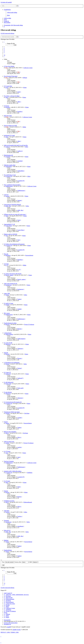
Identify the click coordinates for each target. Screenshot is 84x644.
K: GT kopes (7, 451)
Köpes (25, 87)
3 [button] (4, 49)
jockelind (8, 157)
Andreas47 (8, 374)
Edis (6, 68)
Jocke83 (7, 413)
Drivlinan (27, 413)
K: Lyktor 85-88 (8, 343)
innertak (6, 353)
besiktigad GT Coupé (9, 135)
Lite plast (6, 264)
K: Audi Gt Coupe (9, 303)
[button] (4, 42)
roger (7, 453)
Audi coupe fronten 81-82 (10, 284)
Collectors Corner (28, 68)
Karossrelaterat (29, 255)
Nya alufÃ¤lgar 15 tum (10, 175)
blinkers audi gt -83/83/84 (10, 234)
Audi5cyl (8, 147)
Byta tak (6, 254)
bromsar (6, 491)
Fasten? (6, 422)
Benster (7, 492)
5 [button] (4, 52)
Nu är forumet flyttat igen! (11, 76)
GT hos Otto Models (9, 66)
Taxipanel (6, 521)
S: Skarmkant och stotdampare (12, 363)
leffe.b (7, 433)
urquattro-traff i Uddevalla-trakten (13, 471)
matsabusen (8, 522)
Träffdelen (30, 473)
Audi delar (7, 511)
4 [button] (4, 51)
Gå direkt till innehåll (6, 2)
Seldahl (7, 305)
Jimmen (7, 196)
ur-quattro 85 (9, 176)
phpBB (9, 627)
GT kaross (6, 106)
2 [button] (4, 48)
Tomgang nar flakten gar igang (12, 412)
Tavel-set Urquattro (9, 461)
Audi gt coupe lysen (9, 442)
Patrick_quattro (9, 275)
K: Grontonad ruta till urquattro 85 (13, 402)
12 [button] (4, 55)
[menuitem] (12, 12)
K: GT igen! (7, 481)
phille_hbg (8, 206)
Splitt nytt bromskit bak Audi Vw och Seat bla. (16, 145)
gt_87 (7, 265)
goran (7, 87)
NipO (7, 216)
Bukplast (6, 540)
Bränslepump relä (8, 155)
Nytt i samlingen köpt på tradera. (12, 185)
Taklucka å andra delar (10, 165)
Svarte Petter (9, 226)
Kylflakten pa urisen (9, 501)
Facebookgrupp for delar (10, 323)
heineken (8, 107)
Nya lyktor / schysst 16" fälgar (12, 96)
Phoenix (7, 324)
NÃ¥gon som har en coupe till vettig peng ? (15, 214)
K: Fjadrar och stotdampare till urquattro (14, 244)
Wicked (7, 364)
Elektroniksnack (28, 502)
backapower (8, 285)
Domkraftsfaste (8, 550)
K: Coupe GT (7, 372)
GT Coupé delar (8, 86)
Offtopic (25, 78)
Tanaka (7, 295)
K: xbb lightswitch (9, 382)
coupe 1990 (7, 293)
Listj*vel (6, 195)
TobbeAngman (9, 334)
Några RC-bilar (8, 116)
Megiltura (8, 255)
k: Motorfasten (8, 333)
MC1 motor (7, 313)
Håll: (34, 562)
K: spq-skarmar (8, 392)
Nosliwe (7, 512)
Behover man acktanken (10, 432)
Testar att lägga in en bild (10, 126)
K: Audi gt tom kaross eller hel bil (13, 274)
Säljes (27, 147)
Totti (7, 236)
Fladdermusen (9, 186)
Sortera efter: (22, 562)
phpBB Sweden (17, 630)
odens (7, 97)
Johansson (8, 344)
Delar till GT (7, 530)
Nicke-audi (8, 384)
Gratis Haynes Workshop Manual (12, 205)
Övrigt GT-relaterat (29, 324)
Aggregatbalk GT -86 (9, 224)
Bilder (24, 127)
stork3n (7, 443)
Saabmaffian (9, 166)
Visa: (8, 562)
